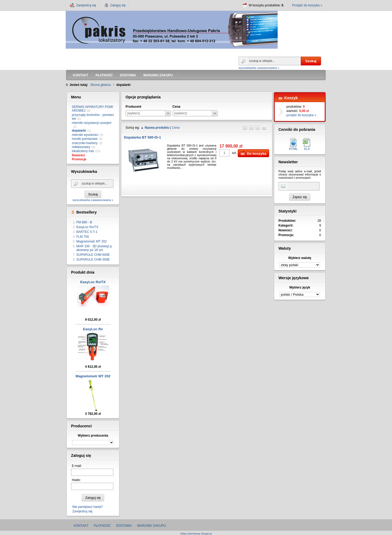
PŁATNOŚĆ (102, 526)
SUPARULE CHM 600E (93, 255)
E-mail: (77, 466)
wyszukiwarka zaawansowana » (259, 68)
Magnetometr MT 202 (92, 241)
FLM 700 (83, 237)
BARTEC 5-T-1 (87, 232)
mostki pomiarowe (85, 139)
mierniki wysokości (85, 135)
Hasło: (76, 480)
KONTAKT (81, 526)
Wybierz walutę (300, 258)
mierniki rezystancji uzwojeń (92, 123)
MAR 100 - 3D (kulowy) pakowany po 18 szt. (94, 248)
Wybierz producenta (93, 436)
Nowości (78, 155)
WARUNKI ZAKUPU (151, 526)
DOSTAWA (124, 526)
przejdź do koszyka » (301, 115)
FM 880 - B (84, 222)
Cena (176, 128)
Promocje (79, 159)
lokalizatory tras (83, 151)
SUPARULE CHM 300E (93, 260)
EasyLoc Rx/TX (87, 227)
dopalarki (79, 131)
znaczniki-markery (85, 143)
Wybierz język (300, 287)
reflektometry (81, 147)
